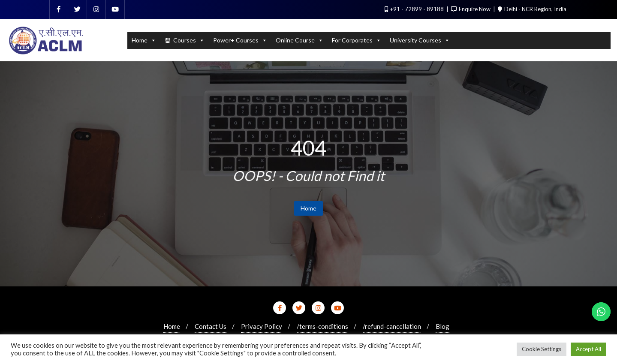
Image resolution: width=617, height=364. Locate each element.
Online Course (299, 40)
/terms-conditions (322, 326)
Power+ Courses (240, 40)
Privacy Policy (262, 326)
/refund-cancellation (392, 326)
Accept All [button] (588, 349)
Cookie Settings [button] (542, 349)
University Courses (420, 40)
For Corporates (357, 40)
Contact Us (211, 326)
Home (144, 40)
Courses (189, 40)
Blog (442, 326)
